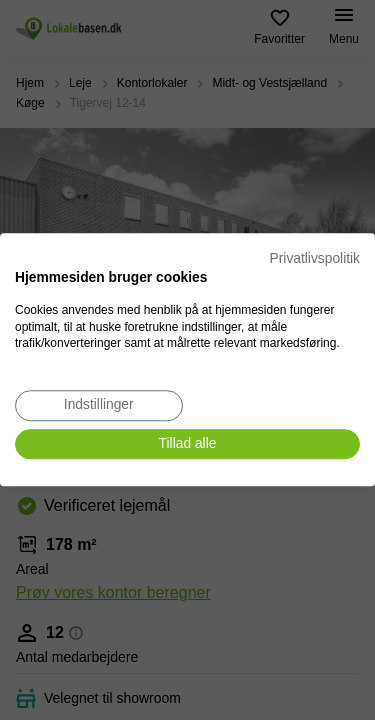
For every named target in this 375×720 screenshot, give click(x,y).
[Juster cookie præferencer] (99, 405)
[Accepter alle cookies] (187, 444)
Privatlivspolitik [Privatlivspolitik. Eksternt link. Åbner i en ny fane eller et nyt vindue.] (315, 258)
